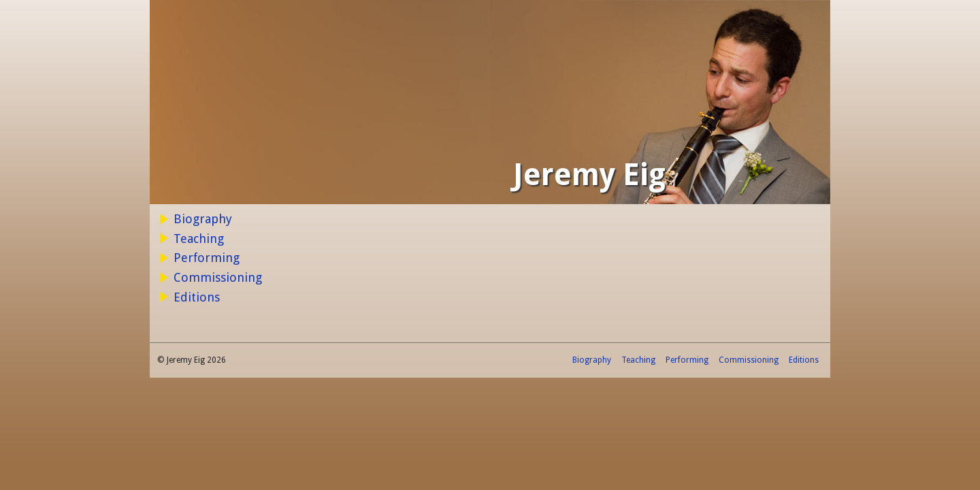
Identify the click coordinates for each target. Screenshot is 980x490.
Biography (203, 219)
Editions (197, 297)
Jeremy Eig (589, 175)
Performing (207, 258)
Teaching (199, 239)
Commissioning (218, 277)
